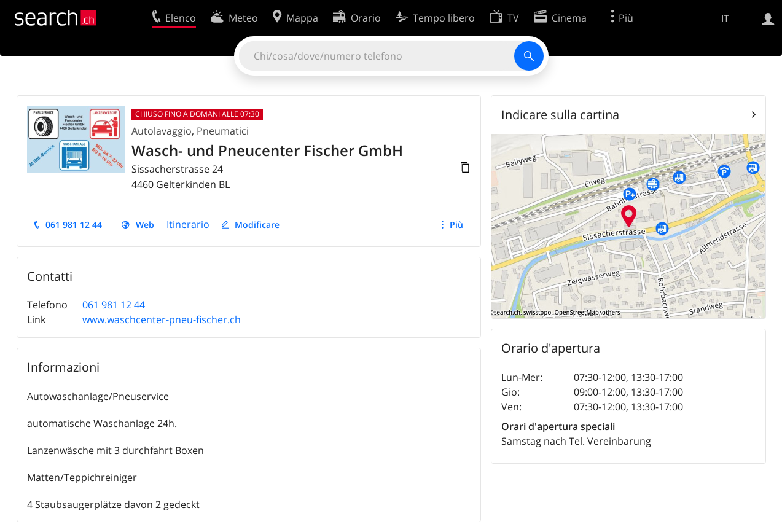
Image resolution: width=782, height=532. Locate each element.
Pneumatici (223, 131)
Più (456, 225)
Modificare (257, 225)
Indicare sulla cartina (560, 115)
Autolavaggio (162, 131)
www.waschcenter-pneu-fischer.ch (162, 319)
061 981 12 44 (74, 225)
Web (145, 225)
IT (725, 18)
